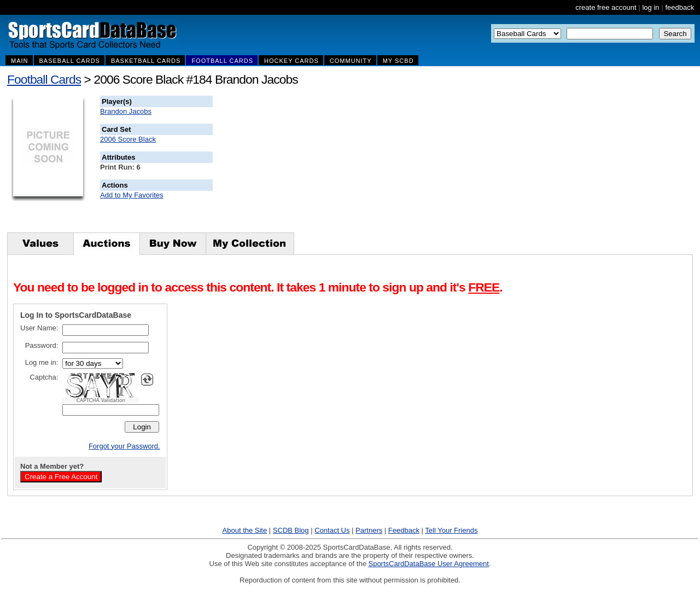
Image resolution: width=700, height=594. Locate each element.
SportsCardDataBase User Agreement (428, 564)
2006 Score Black (128, 139)
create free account (606, 7)
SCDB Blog (291, 530)
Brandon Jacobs (126, 111)
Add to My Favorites (132, 195)
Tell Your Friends (451, 530)
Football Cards (44, 79)
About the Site (245, 530)
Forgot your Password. (124, 446)
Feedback (404, 530)
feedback (679, 7)
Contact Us (332, 530)
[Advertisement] (411, 164)
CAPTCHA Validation (101, 400)
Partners (369, 530)
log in (651, 7)
